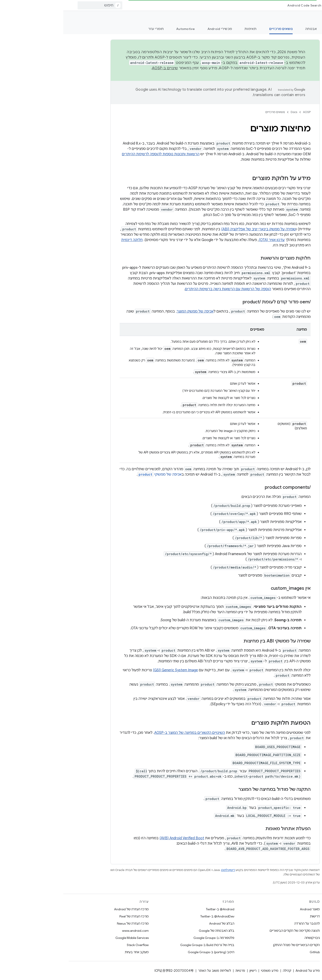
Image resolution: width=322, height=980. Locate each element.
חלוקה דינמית (69, 240)
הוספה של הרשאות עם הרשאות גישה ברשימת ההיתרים (165, 289)
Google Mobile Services (69, 938)
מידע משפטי (206, 971)
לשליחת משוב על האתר (151, 971)
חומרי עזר (93, 29)
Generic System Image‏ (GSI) (112, 670)
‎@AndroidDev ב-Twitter (154, 916)
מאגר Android (247, 909)
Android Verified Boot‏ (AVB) (119, 838)
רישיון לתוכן (165, 870)
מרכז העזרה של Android (68, 909)
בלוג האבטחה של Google (153, 931)
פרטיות (177, 971)
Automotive (122, 29)
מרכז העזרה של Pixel (71, 916)
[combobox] (37, 5)
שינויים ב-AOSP (102, 68)
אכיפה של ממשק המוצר (132, 311)
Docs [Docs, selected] (279, 5)
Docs (231, 112)
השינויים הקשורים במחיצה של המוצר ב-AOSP (126, 733)
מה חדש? (309, 29)
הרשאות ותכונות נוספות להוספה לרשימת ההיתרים (97, 154)
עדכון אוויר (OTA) (208, 240)
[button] (296, 71)
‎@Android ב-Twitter (157, 909)
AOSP (244, 112)
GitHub (251, 952)
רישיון (190, 971)
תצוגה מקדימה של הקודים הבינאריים (231, 931)
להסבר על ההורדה (244, 923)
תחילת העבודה (278, 29)
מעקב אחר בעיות (73, 952)
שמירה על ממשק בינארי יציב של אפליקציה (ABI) (195, 229)
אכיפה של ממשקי (96, 474)
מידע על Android (244, 971)
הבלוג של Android (158, 923)
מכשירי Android (157, 29)
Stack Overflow (74, 945)
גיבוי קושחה (249, 938)
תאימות (187, 29)
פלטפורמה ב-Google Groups (151, 938)
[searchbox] (292, 43)
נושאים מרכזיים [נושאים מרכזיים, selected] (218, 29)
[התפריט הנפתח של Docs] (269, 5)
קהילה (224, 971)
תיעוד (311, 18)
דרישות (252, 916)
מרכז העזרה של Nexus (70, 923)
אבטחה (248, 29)
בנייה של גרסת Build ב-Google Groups (144, 945)
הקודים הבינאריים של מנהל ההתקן (233, 945)
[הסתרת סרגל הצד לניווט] (268, 972)
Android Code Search (241, 5)
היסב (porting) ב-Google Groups (148, 952)
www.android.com (72, 931)
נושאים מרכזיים (212, 112)
